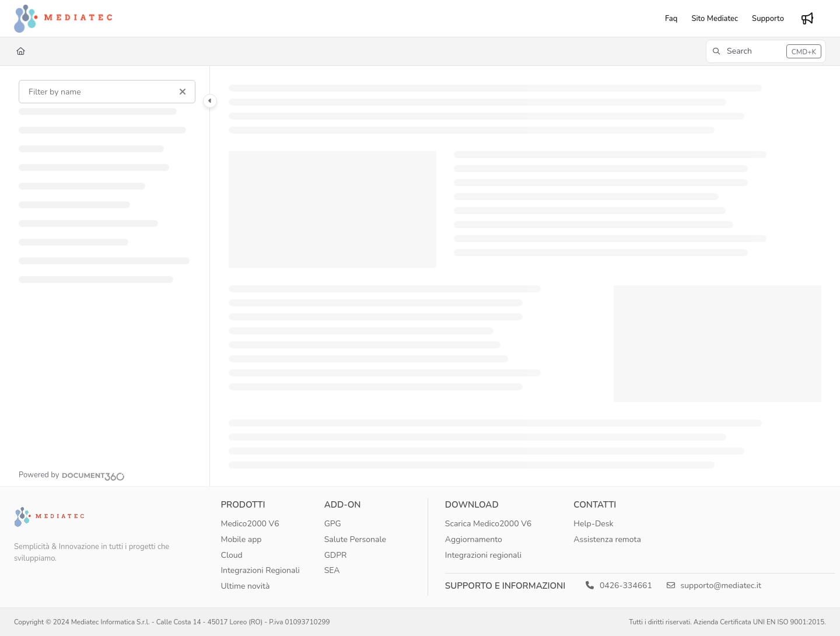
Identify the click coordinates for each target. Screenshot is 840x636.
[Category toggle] (210, 101)
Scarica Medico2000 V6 (488, 524)
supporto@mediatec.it (714, 586)
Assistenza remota (607, 539)
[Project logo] (63, 19)
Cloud (231, 555)
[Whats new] (807, 19)
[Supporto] (768, 19)
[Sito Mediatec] (715, 19)
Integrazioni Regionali (260, 570)
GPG (333, 524)
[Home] (21, 51)
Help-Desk (593, 524)
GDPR (336, 555)
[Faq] (671, 19)
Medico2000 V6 (250, 524)
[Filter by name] (107, 92)
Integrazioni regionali (483, 555)
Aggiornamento (474, 539)
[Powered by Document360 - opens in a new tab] (72, 475)
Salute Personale (355, 539)
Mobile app (241, 539)
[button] (766, 51)
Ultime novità (245, 586)
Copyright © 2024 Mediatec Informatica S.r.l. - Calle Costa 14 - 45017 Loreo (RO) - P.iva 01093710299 (172, 622)
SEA (332, 570)
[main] (525, 276)
